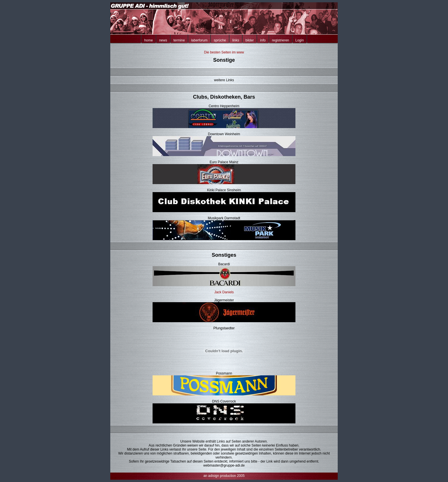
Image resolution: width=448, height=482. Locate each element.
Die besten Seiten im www (224, 52)
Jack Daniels (224, 292)
